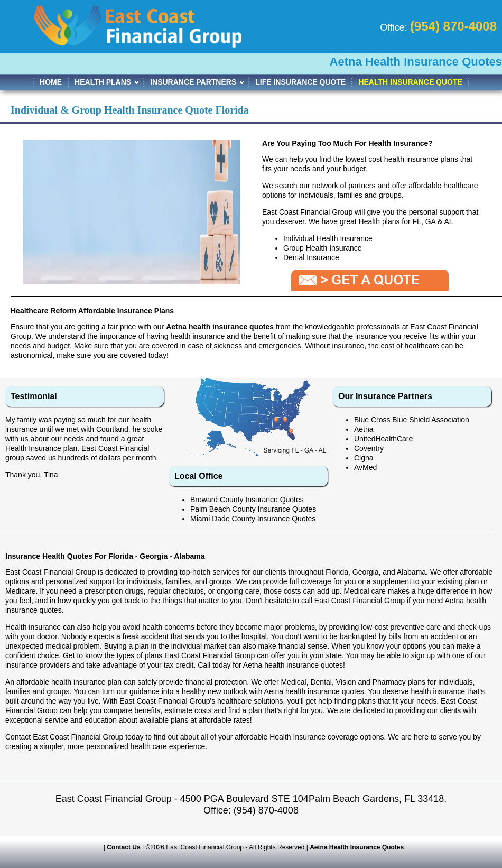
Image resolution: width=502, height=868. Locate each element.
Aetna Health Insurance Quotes (357, 847)
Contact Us (123, 847)
